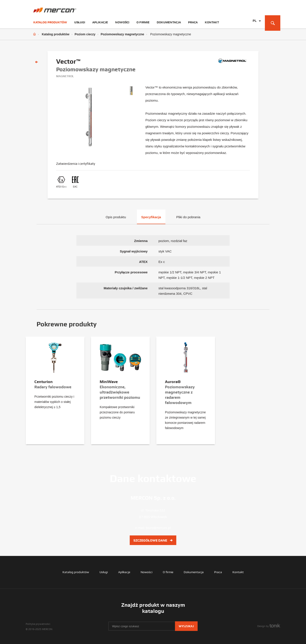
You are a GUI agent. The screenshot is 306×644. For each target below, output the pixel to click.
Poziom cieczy (85, 34)
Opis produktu (116, 217)
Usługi (80, 22)
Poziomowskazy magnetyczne (122, 34)
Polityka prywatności (38, 624)
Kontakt (212, 22)
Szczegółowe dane (153, 540)
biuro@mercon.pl (158, 528)
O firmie (143, 22)
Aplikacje (100, 22)
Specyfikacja (151, 217)
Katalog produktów (50, 22)
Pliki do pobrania (188, 217)
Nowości (122, 22)
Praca (193, 22)
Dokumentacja (169, 22)
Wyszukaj (186, 626)
